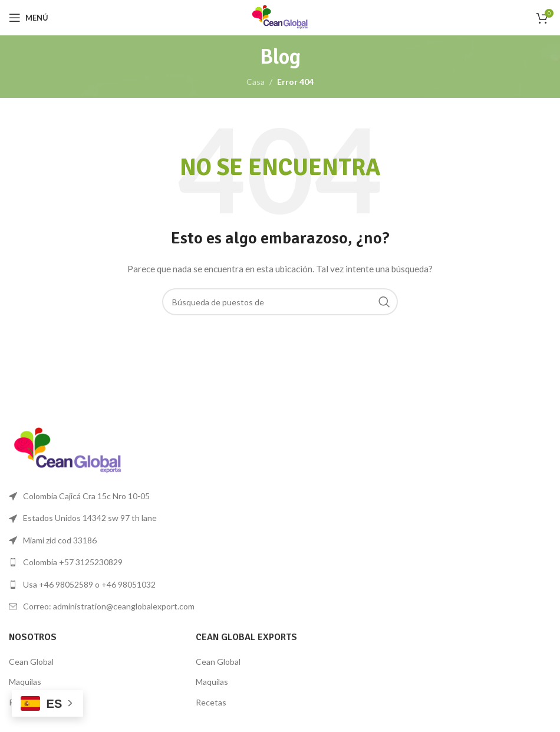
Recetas (211, 702)
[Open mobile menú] (29, 18)
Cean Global (31, 662)
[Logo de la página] (280, 17)
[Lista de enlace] (140, 562)
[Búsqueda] (280, 302)
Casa (256, 82)
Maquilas (25, 682)
